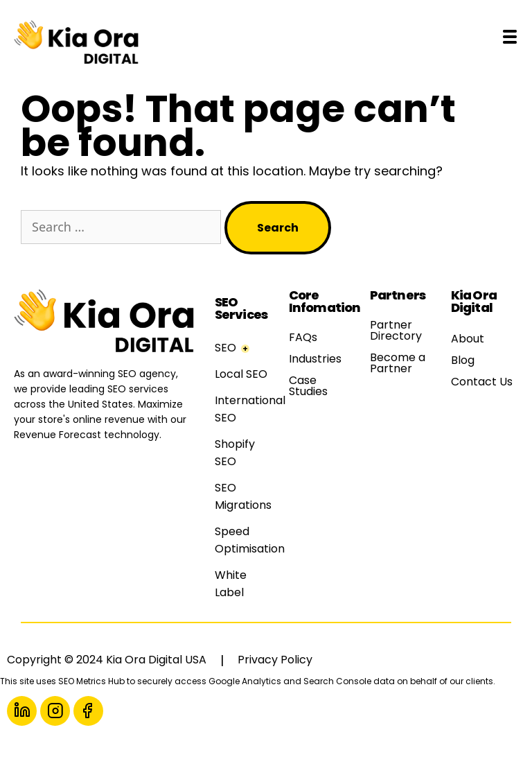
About (468, 339)
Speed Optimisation (250, 540)
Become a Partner (398, 363)
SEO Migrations (243, 496)
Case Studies (308, 386)
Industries (315, 359)
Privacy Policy (275, 660)
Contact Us (482, 382)
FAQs (303, 337)
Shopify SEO (235, 453)
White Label (231, 584)
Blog (463, 360)
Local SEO (241, 374)
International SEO (250, 409)
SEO (225, 348)
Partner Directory (396, 330)
